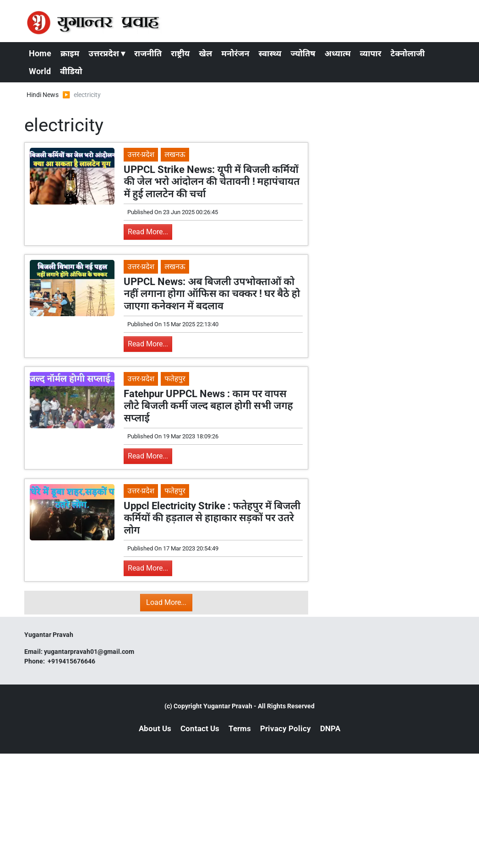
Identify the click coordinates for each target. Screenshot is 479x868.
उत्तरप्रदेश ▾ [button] (107, 53)
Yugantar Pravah (228, 706)
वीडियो (71, 71)
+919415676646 (72, 661)
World (40, 71)
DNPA (330, 728)
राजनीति (148, 53)
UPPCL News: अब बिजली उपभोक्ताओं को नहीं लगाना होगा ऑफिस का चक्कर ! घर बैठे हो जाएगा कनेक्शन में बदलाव (212, 294)
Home (40, 53)
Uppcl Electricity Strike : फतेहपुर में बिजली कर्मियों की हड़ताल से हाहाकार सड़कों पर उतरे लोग (212, 518)
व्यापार (371, 53)
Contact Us (200, 728)
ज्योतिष (303, 53)
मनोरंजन (235, 53)
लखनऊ (175, 154)
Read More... (148, 232)
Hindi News (43, 95)
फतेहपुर (175, 379)
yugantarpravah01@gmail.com (89, 652)
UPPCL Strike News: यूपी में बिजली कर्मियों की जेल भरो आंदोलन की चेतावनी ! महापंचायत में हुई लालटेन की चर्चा (212, 182)
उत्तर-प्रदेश (141, 154)
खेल (205, 53)
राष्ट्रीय (180, 53)
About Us (155, 728)
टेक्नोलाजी (408, 53)
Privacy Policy (286, 728)
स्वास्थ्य (270, 53)
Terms (240, 728)
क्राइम (70, 53)
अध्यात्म (338, 53)
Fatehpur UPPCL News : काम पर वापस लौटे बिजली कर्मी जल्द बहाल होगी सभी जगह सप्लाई (208, 406)
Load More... (166, 602)
